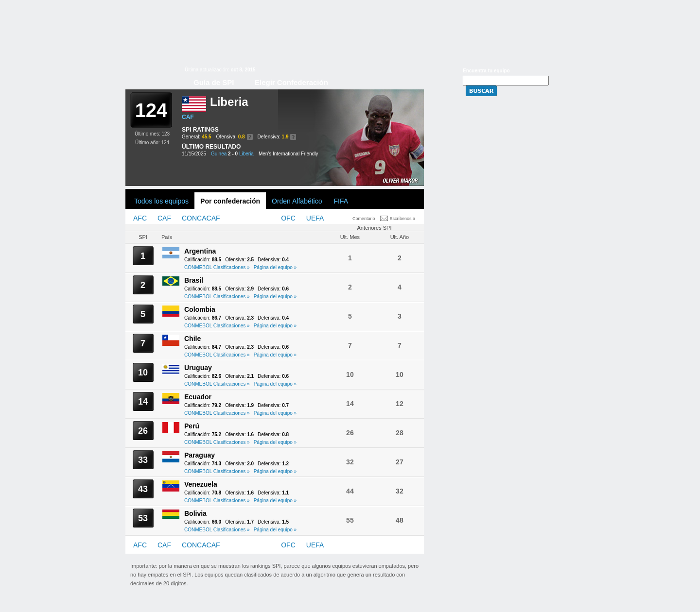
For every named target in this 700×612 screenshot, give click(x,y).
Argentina (200, 251)
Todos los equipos (161, 201)
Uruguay (198, 368)
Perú (192, 426)
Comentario (364, 219)
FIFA (341, 201)
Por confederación (230, 201)
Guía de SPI (214, 82)
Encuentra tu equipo (486, 71)
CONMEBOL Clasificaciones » (217, 267)
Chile (192, 339)
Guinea (219, 154)
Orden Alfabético (297, 201)
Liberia (246, 154)
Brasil (194, 280)
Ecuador (198, 397)
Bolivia (195, 513)
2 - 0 (233, 154)
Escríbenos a (403, 219)
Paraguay (200, 455)
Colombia (200, 309)
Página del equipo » (275, 267)
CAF (188, 117)
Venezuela (201, 484)
